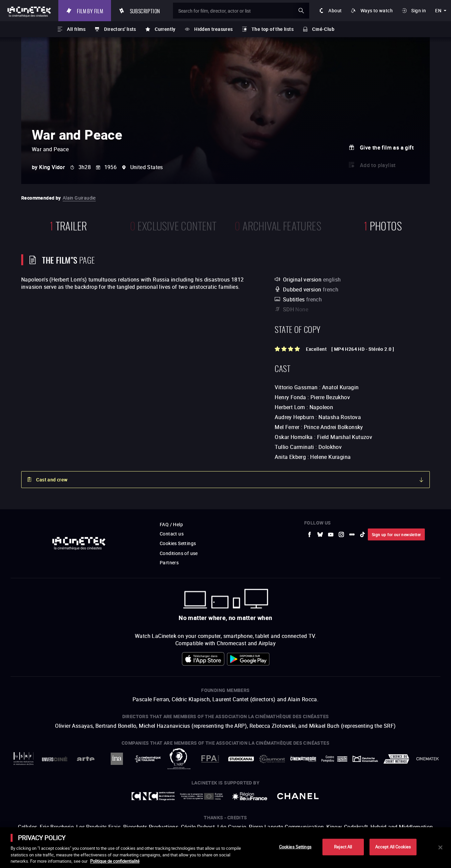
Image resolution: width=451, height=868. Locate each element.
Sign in (419, 10)
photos (383, 225)
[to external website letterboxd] (352, 534)
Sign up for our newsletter (396, 534)
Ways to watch (377, 10)
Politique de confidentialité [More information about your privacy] (115, 861)
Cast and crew (52, 480)
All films (76, 29)
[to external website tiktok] (363, 534)
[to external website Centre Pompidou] (334, 759)
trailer (68, 225)
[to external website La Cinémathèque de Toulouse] (148, 759)
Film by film (90, 10)
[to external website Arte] (86, 759)
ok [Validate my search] (301, 11)
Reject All (343, 847)
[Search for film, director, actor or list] (241, 11)
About (335, 10)
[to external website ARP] (179, 759)
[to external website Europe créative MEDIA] (201, 796)
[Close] (440, 847)
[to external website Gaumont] (272, 759)
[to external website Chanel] (298, 796)
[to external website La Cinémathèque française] (303, 759)
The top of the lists (273, 29)
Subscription (145, 10)
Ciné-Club (323, 29)
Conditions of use (179, 553)
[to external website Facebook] (310, 534)
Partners (169, 562)
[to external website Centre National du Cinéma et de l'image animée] (153, 796)
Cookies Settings (178, 543)
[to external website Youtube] (331, 534)
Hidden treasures (213, 29)
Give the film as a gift (387, 148)
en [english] (438, 10)
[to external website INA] (117, 759)
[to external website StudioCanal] (241, 759)
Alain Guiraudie (79, 198)
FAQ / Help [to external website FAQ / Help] (171, 524)
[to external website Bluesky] (320, 534)
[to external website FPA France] (210, 759)
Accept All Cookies (393, 847)
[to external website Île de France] (250, 796)
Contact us (172, 534)
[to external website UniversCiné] (55, 759)
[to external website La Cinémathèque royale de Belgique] (427, 759)
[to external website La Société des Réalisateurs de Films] (24, 759)
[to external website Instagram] (341, 534)
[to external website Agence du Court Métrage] (396, 759)
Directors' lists (120, 29)
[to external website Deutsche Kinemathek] (366, 759)
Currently (165, 29)
